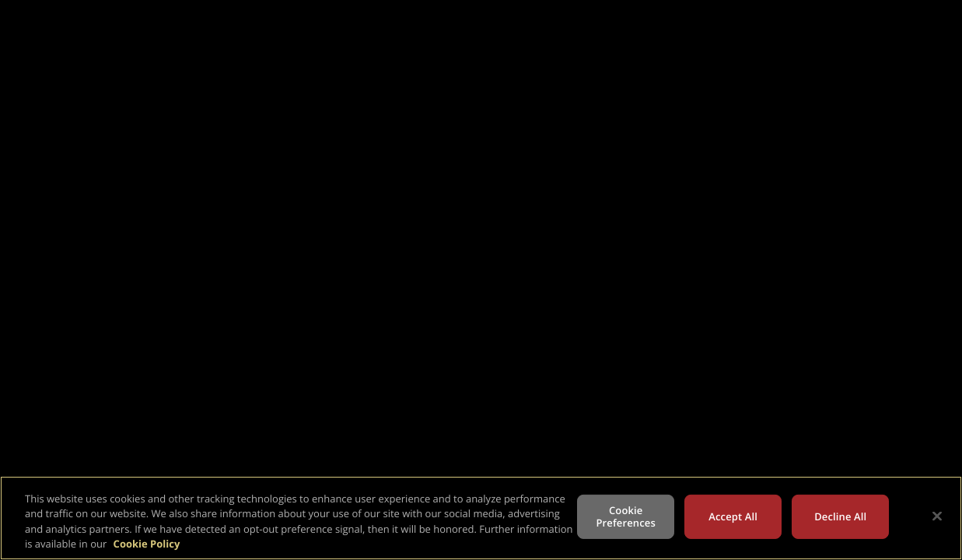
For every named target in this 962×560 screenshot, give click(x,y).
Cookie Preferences (626, 516)
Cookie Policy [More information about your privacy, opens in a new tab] (147, 544)
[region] (481, 518)
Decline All (840, 516)
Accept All (733, 516)
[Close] (937, 516)
